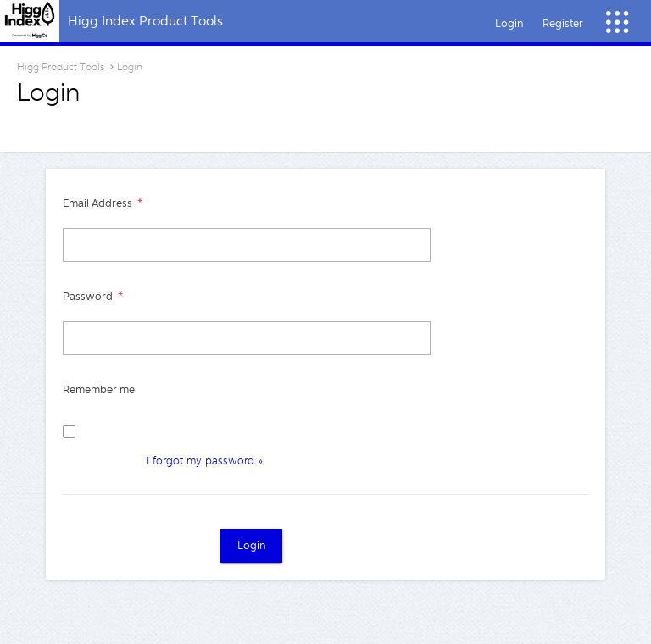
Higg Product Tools (61, 67)
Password (89, 296)
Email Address (99, 203)
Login (509, 23)
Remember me (99, 389)
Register (563, 23)
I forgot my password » (205, 461)
